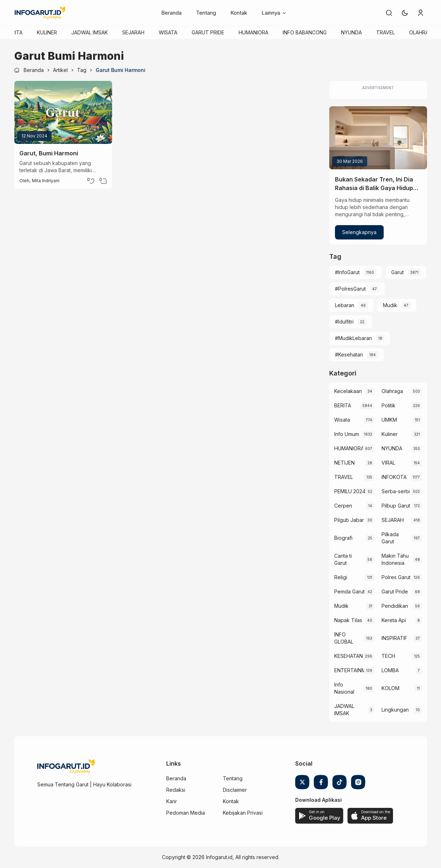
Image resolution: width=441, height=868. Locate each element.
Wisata (342, 420)
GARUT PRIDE (208, 32)
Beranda (171, 13)
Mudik (390, 305)
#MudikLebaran (353, 338)
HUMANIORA (253, 32)
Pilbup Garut (396, 506)
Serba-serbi (396, 491)
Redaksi (176, 790)
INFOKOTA (394, 477)
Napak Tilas (348, 620)
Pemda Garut (349, 591)
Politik (389, 405)
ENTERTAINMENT (349, 670)
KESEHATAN (349, 656)
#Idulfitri (344, 322)
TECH (388, 656)
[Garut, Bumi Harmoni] (63, 112)
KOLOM (390, 688)
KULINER (47, 32)
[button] (405, 13)
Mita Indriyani (46, 181)
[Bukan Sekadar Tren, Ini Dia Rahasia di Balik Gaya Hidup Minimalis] (378, 138)
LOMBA (390, 670)
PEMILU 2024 (350, 491)
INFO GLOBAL (344, 638)
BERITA (14, 32)
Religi (341, 577)
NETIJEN (344, 463)
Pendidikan (395, 606)
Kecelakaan (348, 391)
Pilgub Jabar (349, 520)
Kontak (239, 13)
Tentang (206, 13)
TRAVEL (385, 32)
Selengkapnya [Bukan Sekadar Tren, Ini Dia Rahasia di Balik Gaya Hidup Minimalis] (359, 232)
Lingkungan (395, 710)
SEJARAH (133, 32)
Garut (397, 272)
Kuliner (390, 434)
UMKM (389, 420)
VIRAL (388, 463)
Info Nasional (344, 688)
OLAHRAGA (422, 32)
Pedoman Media (186, 813)
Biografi (343, 538)
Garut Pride (395, 591)
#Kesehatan (349, 355)
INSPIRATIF (394, 638)
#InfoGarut (347, 272)
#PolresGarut (350, 289)
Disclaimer (235, 790)
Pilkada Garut (390, 538)
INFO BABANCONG (305, 32)
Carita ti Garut (343, 559)
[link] (389, 13)
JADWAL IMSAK (90, 32)
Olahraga (392, 391)
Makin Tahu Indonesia (395, 559)
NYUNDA (351, 32)
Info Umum (347, 434)
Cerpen (343, 506)
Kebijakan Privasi (243, 813)
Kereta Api (394, 620)
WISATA (168, 32)
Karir (172, 801)
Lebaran (345, 305)
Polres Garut (396, 577)
